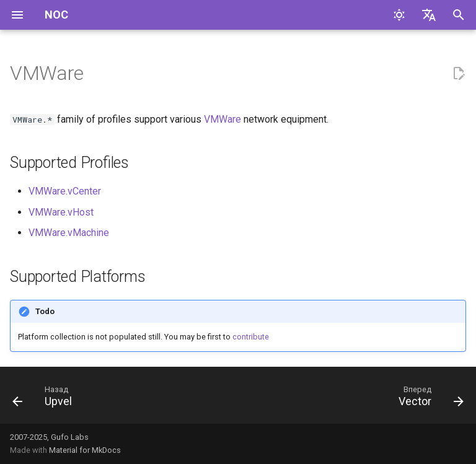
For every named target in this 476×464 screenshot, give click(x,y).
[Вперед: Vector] (428, 399)
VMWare (223, 119)
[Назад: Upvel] (45, 399)
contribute (251, 337)
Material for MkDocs (85, 450)
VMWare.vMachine (69, 233)
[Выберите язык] (429, 15)
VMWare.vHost (61, 212)
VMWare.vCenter (65, 191)
